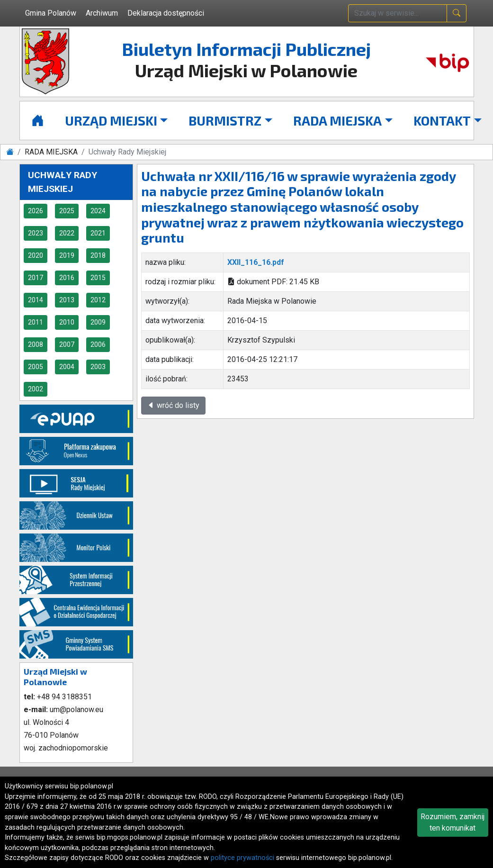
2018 (98, 255)
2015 (98, 278)
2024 (98, 211)
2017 (36, 278)
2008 (36, 344)
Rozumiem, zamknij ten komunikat (453, 822)
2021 (98, 233)
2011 (36, 322)
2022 (67, 233)
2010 (67, 322)
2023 (36, 233)
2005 (36, 367)
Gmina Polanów (51, 13)
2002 (36, 389)
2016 (67, 278)
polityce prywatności (242, 858)
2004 (67, 367)
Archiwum (102, 13)
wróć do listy (173, 405)
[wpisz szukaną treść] (398, 13)
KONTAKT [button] (442, 120)
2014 (36, 300)
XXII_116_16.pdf (256, 262)
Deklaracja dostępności (166, 13)
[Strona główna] (38, 121)
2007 (67, 344)
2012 (98, 300)
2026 (36, 211)
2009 (98, 322)
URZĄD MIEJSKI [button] (111, 120)
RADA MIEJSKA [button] (337, 120)
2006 (98, 344)
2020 (36, 255)
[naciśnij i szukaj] (457, 13)
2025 (67, 211)
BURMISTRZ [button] (225, 120)
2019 (67, 255)
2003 (98, 367)
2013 (67, 300)
